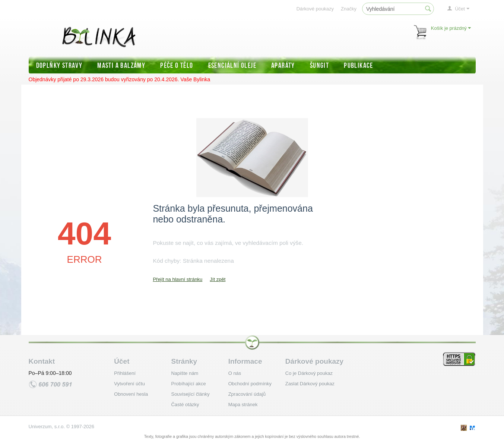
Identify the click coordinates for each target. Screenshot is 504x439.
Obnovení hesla (131, 394)
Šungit (319, 65)
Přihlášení (125, 373)
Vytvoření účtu (129, 384)
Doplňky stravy (59, 65)
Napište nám (185, 373)
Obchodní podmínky (250, 384)
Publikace (359, 65)
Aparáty (283, 65)
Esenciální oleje (232, 65)
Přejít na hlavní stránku (177, 279)
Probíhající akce (188, 384)
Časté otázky (185, 405)
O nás (235, 373)
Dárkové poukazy (315, 9)
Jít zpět (218, 279)
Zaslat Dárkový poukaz (310, 384)
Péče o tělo (177, 65)
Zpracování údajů (247, 394)
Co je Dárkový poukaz (309, 373)
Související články (190, 394)
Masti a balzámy (121, 65)
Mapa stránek (243, 405)
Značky (349, 9)
